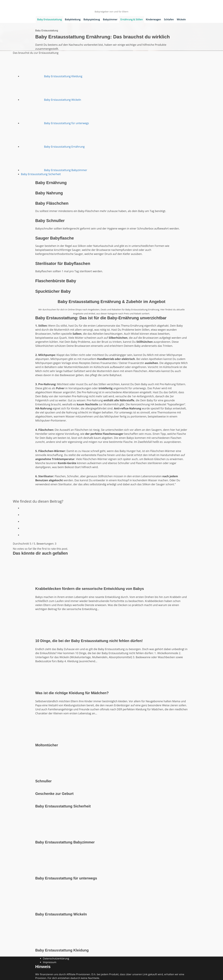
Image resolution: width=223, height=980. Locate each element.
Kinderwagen (153, 19)
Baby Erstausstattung (50, 19)
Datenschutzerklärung (56, 958)
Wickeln (181, 19)
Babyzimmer (110, 19)
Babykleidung (73, 19)
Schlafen (169, 19)
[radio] (116, 507)
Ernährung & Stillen (132, 19)
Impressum (50, 962)
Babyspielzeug (92, 19)
